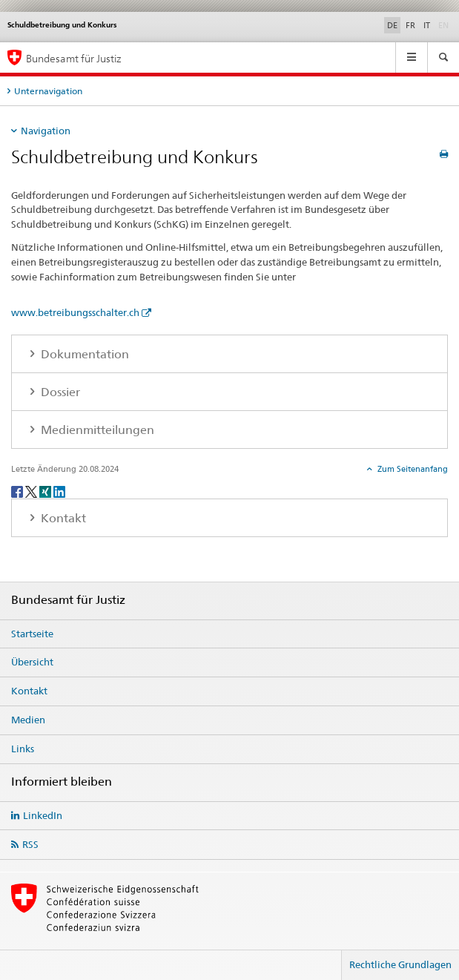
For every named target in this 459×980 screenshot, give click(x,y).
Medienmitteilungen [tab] (96, 430)
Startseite (32, 634)
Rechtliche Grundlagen (400, 964)
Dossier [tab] (59, 392)
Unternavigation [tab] (48, 91)
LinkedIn (43, 815)
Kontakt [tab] (62, 518)
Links (23, 749)
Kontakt (29, 691)
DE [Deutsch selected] (392, 25)
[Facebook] (18, 491)
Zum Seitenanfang (412, 469)
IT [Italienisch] (427, 25)
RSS (30, 844)
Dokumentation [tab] (83, 354)
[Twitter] (32, 491)
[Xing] (46, 491)
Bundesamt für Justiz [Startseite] (74, 58)
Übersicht (32, 662)
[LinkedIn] (59, 491)
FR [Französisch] (410, 25)
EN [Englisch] (445, 24)
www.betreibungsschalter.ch (75, 312)
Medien (28, 720)
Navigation (46, 131)
